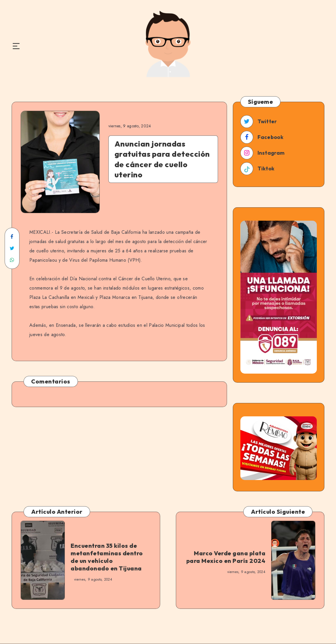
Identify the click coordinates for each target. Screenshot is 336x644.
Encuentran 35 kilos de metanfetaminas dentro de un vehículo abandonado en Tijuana (107, 557)
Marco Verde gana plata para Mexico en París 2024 (226, 557)
